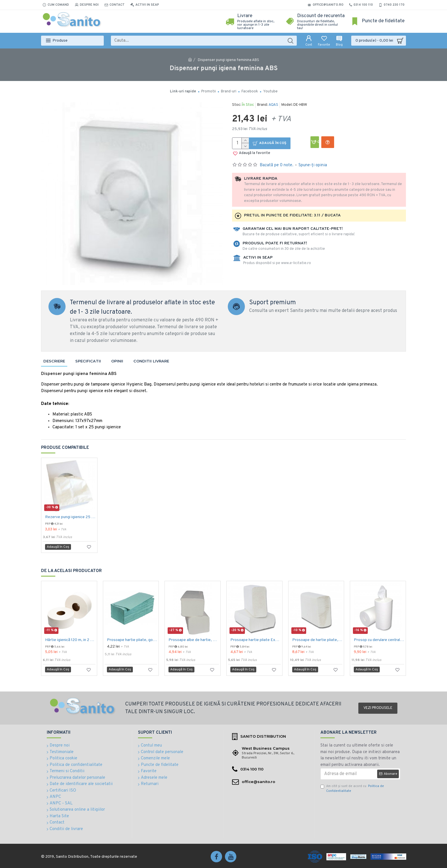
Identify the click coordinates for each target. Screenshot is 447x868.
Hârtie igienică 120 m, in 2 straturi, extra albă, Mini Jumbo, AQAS (70, 640)
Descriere (54, 361)
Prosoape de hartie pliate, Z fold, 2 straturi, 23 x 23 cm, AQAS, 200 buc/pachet (317, 640)
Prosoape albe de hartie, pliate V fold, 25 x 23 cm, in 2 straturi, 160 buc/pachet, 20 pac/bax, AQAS (194, 640)
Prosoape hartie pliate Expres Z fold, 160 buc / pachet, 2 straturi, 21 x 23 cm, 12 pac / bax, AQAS (256, 640)
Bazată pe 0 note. (277, 165)
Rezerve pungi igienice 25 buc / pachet (70, 517)
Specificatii (88, 361)
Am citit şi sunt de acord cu (352, 789)
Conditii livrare (151, 361)
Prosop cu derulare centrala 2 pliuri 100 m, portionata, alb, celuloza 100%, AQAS (379, 640)
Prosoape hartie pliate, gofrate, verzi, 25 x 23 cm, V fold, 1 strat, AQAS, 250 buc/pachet (132, 640)
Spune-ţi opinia (313, 165)
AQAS (273, 105)
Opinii (117, 361)
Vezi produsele (378, 708)
